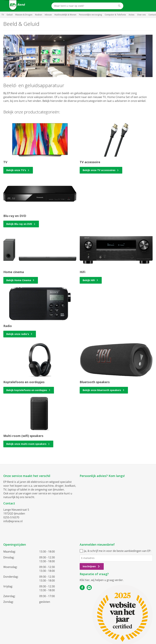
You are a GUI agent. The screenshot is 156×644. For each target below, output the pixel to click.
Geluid (10, 15)
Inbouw (48, 15)
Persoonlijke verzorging (91, 15)
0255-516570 (11, 517)
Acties (132, 15)
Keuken (39, 15)
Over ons (141, 15)
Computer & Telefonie (115, 15)
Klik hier (85, 580)
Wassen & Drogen (24, 15)
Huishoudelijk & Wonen (65, 15)
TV (3, 15)
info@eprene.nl (13, 521)
